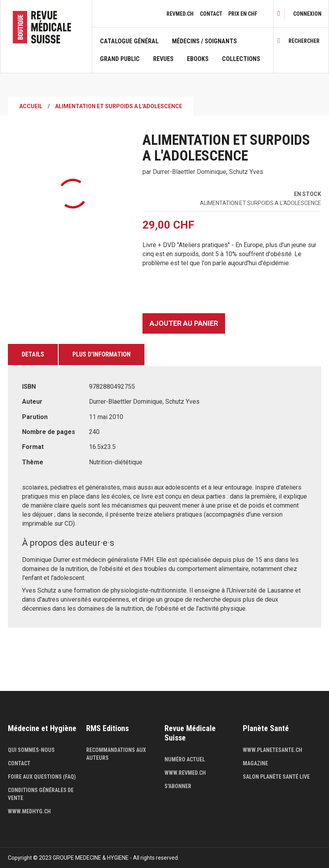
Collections (241, 59)
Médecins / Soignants (204, 41)
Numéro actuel (185, 759)
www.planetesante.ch (273, 750)
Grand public (120, 59)
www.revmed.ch (185, 773)
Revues (163, 59)
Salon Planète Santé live (276, 777)
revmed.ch (180, 14)
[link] (307, 14)
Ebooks (198, 59)
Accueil (31, 106)
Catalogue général (129, 41)
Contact (211, 14)
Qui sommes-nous (31, 750)
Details (33, 354)
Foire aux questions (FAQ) (42, 777)
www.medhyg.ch (29, 811)
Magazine (255, 763)
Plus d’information (102, 354)
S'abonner (178, 786)
